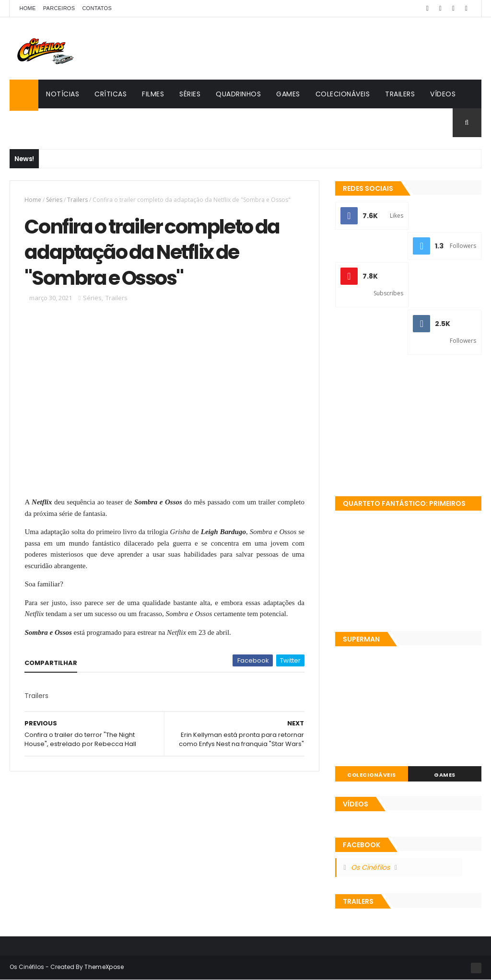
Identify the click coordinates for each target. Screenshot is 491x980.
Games (288, 94)
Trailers (400, 94)
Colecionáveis (343, 94)
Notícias (63, 94)
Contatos (97, 8)
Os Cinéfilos (370, 867)
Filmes (153, 94)
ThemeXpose (104, 967)
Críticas (111, 94)
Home (27, 8)
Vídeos (443, 94)
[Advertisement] (408, 427)
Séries (190, 94)
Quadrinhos (238, 94)
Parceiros (59, 8)
